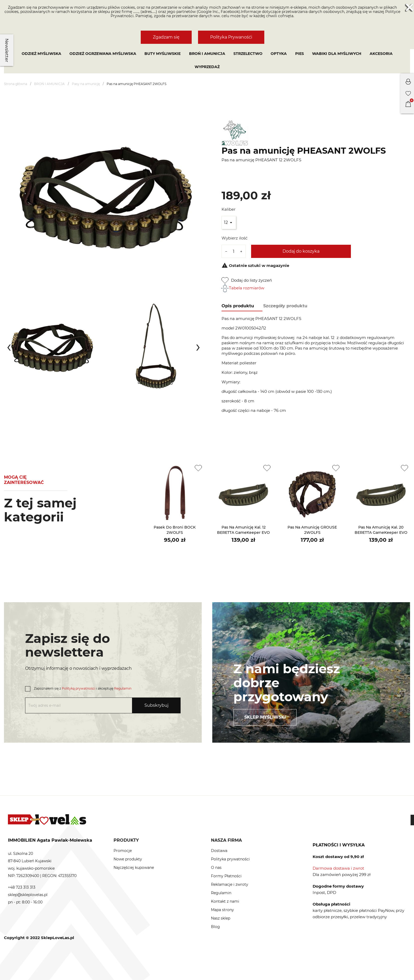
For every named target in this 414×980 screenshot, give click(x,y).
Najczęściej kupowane (134, 868)
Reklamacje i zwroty (230, 884)
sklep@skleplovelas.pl (28, 895)
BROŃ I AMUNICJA (207, 54)
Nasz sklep (221, 918)
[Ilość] (234, 251)
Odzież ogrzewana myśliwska (103, 54)
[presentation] (9, 346)
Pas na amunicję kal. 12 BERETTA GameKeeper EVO (243, 530)
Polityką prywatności (79, 688)
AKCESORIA (381, 54)
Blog (215, 927)
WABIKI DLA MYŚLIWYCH (337, 54)
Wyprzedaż (207, 67)
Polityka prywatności (230, 859)
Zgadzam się (166, 37)
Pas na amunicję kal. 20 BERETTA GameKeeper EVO (381, 530)
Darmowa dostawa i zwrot (338, 868)
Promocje (123, 851)
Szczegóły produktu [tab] (285, 306)
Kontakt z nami (225, 901)
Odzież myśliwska (41, 54)
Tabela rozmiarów (243, 288)
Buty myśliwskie (163, 54)
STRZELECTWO (248, 54)
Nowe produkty (128, 859)
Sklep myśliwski (265, 717)
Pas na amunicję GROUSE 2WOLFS (312, 530)
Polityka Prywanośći (231, 37)
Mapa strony (222, 910)
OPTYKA (279, 54)
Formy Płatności (226, 876)
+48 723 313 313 (22, 887)
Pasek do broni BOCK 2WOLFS (175, 530)
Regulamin (123, 688)
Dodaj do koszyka (301, 251)
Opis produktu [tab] (238, 306)
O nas (216, 868)
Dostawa (219, 851)
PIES (300, 54)
